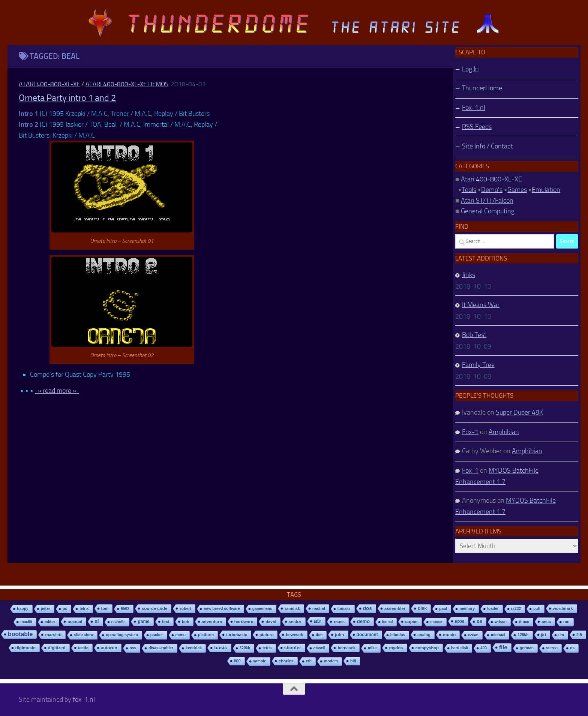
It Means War (481, 305)
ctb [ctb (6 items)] (309, 661)
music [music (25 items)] (449, 635)
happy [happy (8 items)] (22, 609)
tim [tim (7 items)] (561, 635)
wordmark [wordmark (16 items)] (563, 608)
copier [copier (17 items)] (411, 622)
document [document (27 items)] (367, 635)
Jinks (469, 275)
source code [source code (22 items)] (155, 608)
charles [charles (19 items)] (286, 661)
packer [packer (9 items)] (157, 635)
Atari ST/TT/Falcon (487, 201)
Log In (470, 69)
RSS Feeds (477, 127)
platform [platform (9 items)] (206, 635)
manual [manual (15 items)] (75, 622)
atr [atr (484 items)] (318, 621)
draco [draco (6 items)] (524, 622)
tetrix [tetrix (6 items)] (84, 609)
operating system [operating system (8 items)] (122, 635)
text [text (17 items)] (166, 622)
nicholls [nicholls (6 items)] (118, 622)
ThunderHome (482, 88)
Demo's (492, 190)
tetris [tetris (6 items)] (267, 648)
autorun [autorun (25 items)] (109, 648)
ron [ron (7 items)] (566, 622)
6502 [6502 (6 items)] (125, 609)
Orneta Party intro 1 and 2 (67, 98)
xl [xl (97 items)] (97, 621)
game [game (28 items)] (143, 622)
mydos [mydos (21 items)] (396, 648)
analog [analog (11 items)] (424, 635)
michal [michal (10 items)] (319, 608)
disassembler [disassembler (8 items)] (161, 648)
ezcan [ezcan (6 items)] (473, 635)
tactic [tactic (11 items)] (83, 648)
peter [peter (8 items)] (46, 609)
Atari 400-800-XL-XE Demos (127, 84)
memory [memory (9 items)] (467, 609)
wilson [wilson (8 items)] (501, 622)
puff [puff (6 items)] (537, 609)
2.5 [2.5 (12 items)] (579, 635)
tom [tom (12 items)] (105, 608)
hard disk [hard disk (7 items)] (460, 648)
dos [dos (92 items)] (367, 608)
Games (517, 190)
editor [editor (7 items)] (50, 622)
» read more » (57, 391)
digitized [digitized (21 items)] (57, 648)
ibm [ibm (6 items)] (319, 635)
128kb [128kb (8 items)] (523, 635)
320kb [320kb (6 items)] (245, 648)
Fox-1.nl (474, 108)
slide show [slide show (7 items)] (84, 635)
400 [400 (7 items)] (484, 648)
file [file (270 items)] (503, 647)
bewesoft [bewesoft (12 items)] (295, 635)
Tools (469, 190)
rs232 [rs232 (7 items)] (516, 609)
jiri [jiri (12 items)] (544, 635)
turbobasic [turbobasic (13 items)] (237, 635)
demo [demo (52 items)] (363, 621)
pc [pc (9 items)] (65, 609)
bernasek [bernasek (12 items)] (346, 648)
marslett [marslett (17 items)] (53, 635)
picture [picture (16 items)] (266, 635)
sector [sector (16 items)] (295, 622)
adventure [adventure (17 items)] (212, 622)
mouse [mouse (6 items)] (436, 622)
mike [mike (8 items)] (372, 648)
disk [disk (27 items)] (422, 608)
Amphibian (504, 432)
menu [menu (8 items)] (181, 635)
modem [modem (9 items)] (331, 661)
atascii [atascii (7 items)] (319, 648)
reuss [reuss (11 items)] (339, 622)
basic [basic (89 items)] (221, 648)
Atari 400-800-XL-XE (49, 84)
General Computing (488, 211)
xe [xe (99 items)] (479, 621)
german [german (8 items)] (527, 648)
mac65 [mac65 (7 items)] (26, 622)
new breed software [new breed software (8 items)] (222, 609)
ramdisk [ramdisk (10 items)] (292, 608)
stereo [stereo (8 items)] (552, 648)
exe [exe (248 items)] (460, 621)
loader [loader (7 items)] (493, 609)
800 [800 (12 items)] (237, 661)
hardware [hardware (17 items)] (244, 622)
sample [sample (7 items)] (260, 661)
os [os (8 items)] (572, 648)
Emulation (546, 190)
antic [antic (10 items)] (546, 622)
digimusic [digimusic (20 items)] (25, 648)
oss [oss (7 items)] (133, 648)
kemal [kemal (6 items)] (387, 622)
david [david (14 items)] (271, 622)
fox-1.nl (84, 700)
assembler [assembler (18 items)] (395, 608)
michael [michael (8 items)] (498, 635)
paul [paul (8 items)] (443, 609)
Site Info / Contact (487, 146)
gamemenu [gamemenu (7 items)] (262, 609)
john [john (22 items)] (340, 634)
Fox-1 (470, 432)
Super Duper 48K (519, 412)
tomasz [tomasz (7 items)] (344, 609)
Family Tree (478, 365)
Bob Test (474, 335)
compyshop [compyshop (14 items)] (427, 648)
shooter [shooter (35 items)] (293, 648)
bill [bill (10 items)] (353, 661)
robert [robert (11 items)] (185, 608)
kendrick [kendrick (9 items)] (194, 648)
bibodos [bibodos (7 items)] (398, 635)
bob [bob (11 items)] (186, 622)
